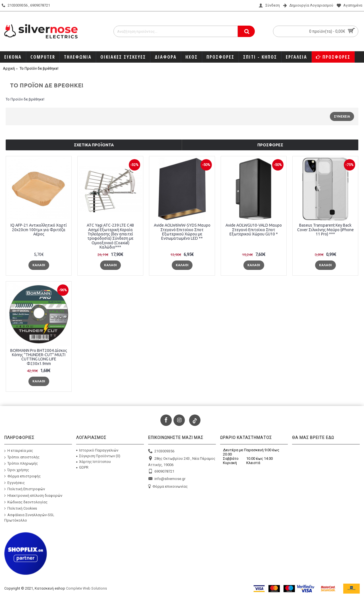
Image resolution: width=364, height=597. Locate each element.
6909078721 (161, 472)
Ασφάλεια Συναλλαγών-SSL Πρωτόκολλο (29, 518)
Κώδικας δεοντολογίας (26, 502)
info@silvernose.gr (167, 479)
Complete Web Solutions (86, 588)
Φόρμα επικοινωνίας (168, 487)
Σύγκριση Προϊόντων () (98, 456)
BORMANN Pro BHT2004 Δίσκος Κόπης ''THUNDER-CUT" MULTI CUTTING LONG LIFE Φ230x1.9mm (39, 357)
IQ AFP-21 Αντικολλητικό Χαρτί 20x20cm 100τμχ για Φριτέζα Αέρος (39, 230)
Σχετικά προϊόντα (94, 145)
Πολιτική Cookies (21, 508)
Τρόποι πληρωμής (21, 464)
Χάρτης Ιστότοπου (94, 462)
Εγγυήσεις (15, 483)
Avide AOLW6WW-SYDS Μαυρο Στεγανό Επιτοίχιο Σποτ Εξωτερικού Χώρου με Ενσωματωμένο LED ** (182, 232)
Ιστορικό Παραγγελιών (97, 450)
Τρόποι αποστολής (22, 457)
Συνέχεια (342, 116)
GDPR (82, 467)
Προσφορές (270, 145)
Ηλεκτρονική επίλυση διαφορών (33, 496)
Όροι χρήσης (17, 470)
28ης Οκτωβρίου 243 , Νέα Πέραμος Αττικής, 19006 (182, 461)
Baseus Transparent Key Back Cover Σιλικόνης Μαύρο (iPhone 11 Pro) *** (325, 230)
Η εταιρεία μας (19, 451)
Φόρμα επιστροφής (22, 476)
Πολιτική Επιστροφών (25, 489)
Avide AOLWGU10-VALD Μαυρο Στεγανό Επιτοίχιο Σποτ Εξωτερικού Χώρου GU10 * (254, 230)
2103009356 (161, 451)
